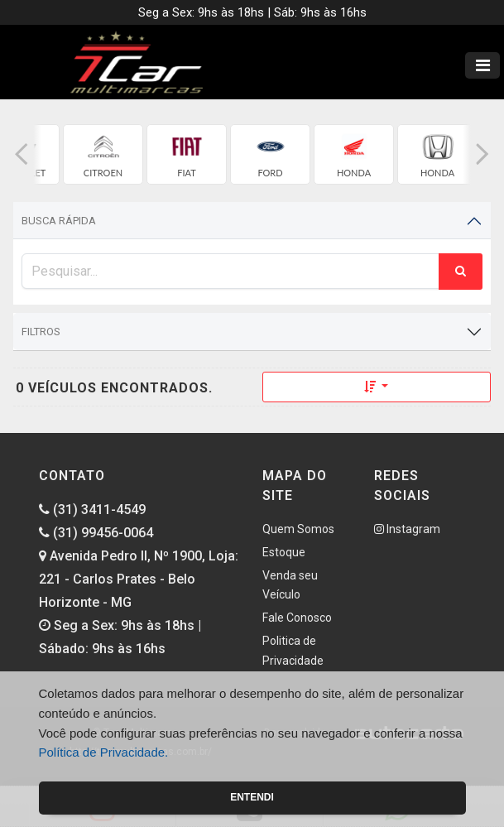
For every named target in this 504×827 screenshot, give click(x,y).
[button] (22, 154)
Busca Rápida (59, 221)
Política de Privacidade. (104, 752)
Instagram (407, 529)
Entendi (252, 797)
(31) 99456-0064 (96, 533)
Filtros (41, 332)
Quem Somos (298, 529)
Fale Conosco (297, 618)
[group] (103, 154)
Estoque (284, 552)
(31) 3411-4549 (92, 510)
